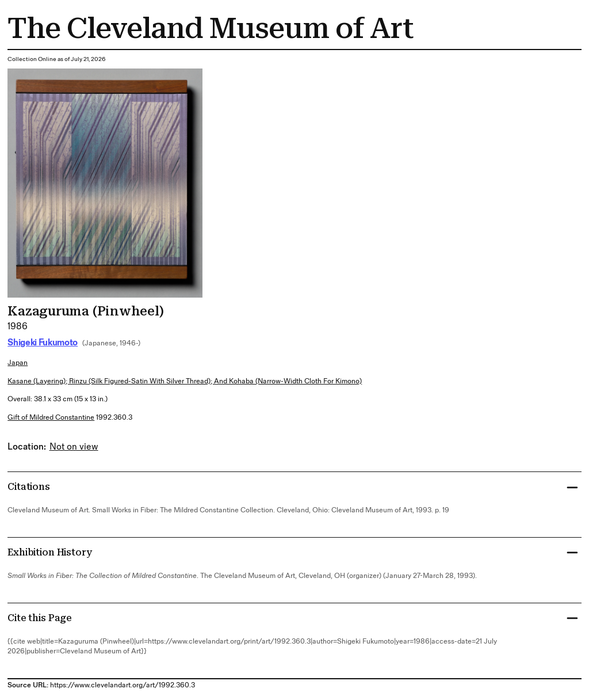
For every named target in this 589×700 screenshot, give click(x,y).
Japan (18, 363)
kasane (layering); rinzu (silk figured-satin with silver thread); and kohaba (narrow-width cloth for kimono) (185, 381)
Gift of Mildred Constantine (51, 418)
